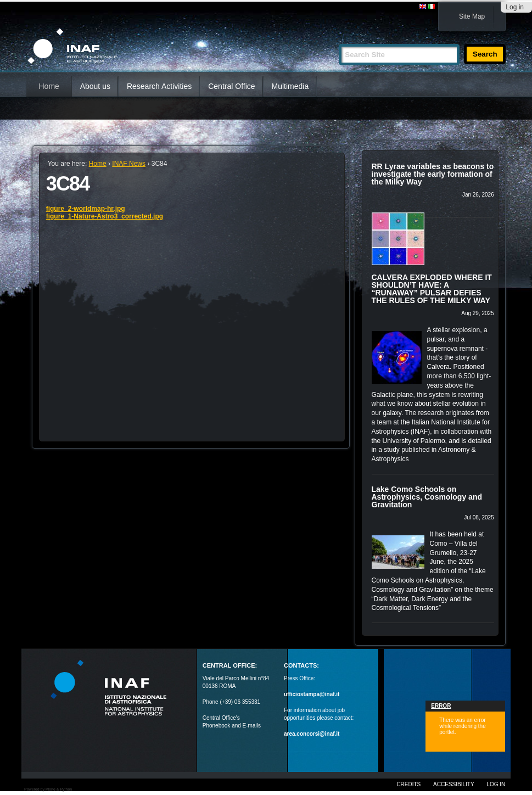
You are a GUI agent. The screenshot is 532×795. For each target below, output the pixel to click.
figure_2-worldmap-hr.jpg (86, 209)
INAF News (129, 164)
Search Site (338, 39)
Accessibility (453, 784)
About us (95, 86)
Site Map (472, 16)
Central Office (231, 86)
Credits (408, 784)
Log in (515, 7)
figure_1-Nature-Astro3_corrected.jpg (105, 216)
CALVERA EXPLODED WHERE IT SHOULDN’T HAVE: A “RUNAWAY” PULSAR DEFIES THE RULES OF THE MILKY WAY (432, 289)
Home (49, 86)
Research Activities (159, 86)
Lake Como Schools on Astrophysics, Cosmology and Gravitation (427, 497)
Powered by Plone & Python (48, 789)
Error (441, 706)
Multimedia (290, 86)
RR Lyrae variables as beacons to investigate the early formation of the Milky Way (433, 174)
